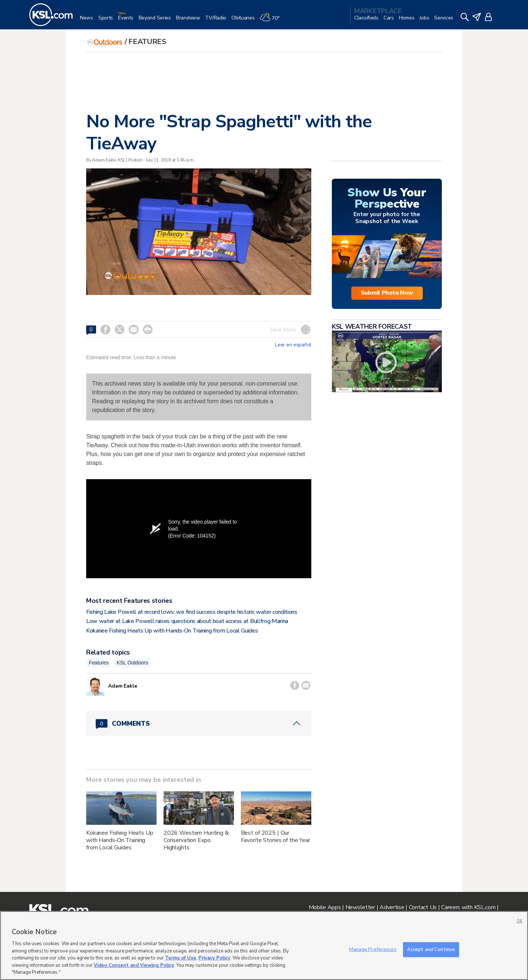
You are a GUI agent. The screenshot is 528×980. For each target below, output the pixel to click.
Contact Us (423, 907)
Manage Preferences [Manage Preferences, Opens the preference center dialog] (373, 949)
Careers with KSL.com (468, 907)
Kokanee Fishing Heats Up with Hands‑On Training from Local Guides (172, 631)
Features (147, 42)
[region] (264, 946)
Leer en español (293, 345)
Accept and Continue (431, 949)
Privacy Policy (214, 958)
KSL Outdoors (132, 663)
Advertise (392, 907)
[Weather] (272, 21)
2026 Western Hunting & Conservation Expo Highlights (196, 840)
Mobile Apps (325, 907)
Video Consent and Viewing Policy (134, 965)
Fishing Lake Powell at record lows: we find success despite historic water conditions (192, 612)
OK (520, 921)
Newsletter (360, 907)
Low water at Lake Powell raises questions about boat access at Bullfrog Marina (187, 621)
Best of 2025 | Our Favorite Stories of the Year (276, 837)
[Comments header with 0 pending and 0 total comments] (199, 724)
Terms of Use (181, 958)
